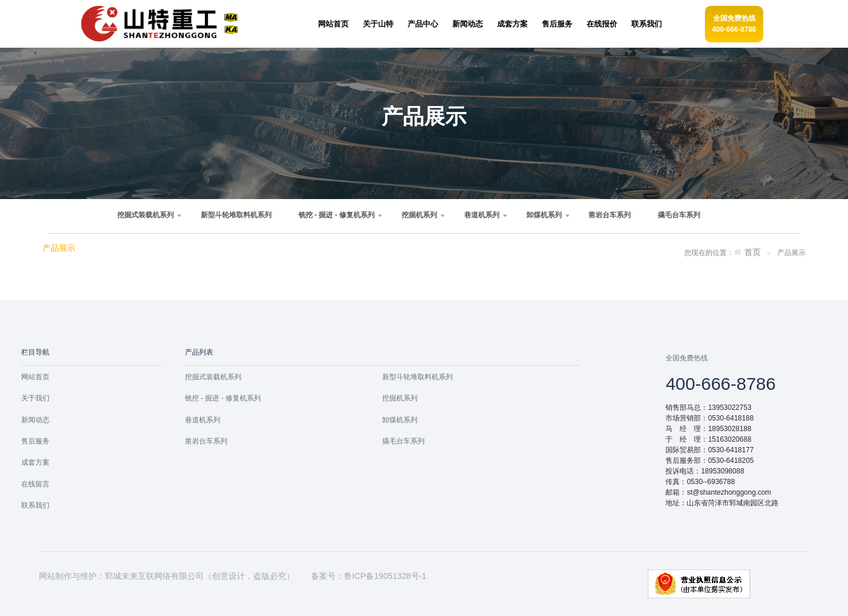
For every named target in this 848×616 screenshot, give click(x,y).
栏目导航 (35, 352)
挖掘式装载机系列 (145, 215)
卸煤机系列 (544, 215)
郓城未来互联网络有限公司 (154, 576)
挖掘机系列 (419, 215)
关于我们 (35, 398)
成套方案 (35, 462)
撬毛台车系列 (679, 215)
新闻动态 (35, 420)
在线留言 (35, 484)
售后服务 (35, 441)
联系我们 (35, 505)
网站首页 (35, 377)
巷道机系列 (482, 215)
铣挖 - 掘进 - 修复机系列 (337, 215)
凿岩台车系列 (609, 215)
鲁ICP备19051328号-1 (385, 576)
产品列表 (199, 352)
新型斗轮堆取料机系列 (236, 215)
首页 (753, 252)
